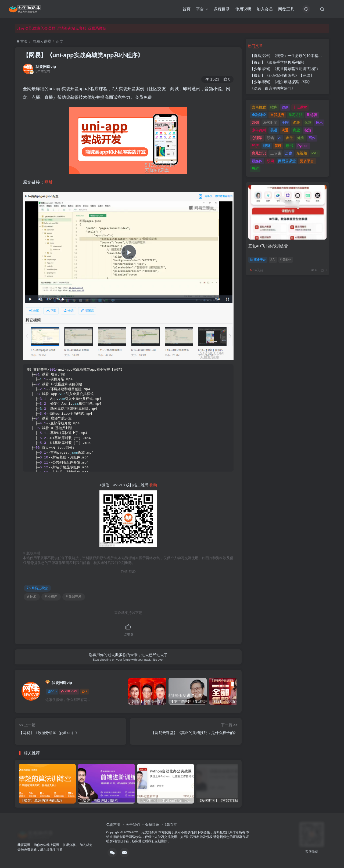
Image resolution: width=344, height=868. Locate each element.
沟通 (285, 130)
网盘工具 (286, 9)
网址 (49, 182)
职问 (270, 161)
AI (280, 138)
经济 (255, 146)
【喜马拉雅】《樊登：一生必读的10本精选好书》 (292, 56)
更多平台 (307, 161)
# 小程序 (51, 597)
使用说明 (243, 9)
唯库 (274, 107)
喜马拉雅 (259, 107)
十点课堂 (300, 107)
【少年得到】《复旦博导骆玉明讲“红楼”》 (285, 69)
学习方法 (296, 115)
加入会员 (265, 9)
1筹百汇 (171, 825)
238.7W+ (69, 691)
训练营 (312, 115)
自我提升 (277, 115)
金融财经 (259, 115)
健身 (301, 138)
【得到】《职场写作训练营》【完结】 (282, 75)
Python (303, 146)
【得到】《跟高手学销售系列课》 (278, 62)
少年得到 (259, 130)
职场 (270, 138)
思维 (255, 169)
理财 (267, 146)
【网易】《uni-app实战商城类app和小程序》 (83, 55)
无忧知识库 (149, 832)
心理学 (257, 138)
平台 (202, 9)
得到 (285, 107)
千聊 (285, 123)
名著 (296, 123)
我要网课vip (46, 67)
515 (52, 691)
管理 (278, 146)
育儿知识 (259, 153)
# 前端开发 (74, 597)
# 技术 (32, 597)
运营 (308, 123)
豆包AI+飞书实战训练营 (268, 246)
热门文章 (255, 46)
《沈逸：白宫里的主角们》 (273, 88)
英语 (274, 130)
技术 (319, 123)
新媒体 (257, 161)
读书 (289, 146)
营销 (255, 123)
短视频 (302, 153)
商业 (296, 130)
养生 (289, 138)
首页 (187, 9)
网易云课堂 (42, 41)
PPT (315, 153)
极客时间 (270, 123)
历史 (289, 153)
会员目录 (152, 825)
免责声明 (113, 825)
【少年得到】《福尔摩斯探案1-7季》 (281, 82)
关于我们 (133, 825)
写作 (312, 138)
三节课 (276, 153)
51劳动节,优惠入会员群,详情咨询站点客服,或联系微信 (61, 28)
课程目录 (222, 9)
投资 (308, 130)
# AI (273, 259)
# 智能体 (286, 259)
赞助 (153, 485)
